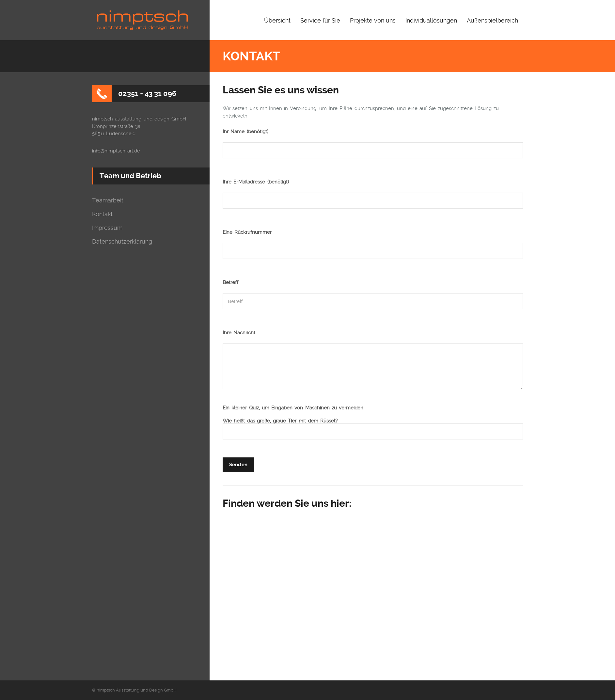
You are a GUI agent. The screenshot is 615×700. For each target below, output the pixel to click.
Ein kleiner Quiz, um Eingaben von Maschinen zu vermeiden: (293, 408)
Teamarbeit (108, 200)
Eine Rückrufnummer (247, 232)
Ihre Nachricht (239, 333)
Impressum (107, 228)
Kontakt (102, 214)
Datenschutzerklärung (122, 242)
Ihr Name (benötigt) (245, 132)
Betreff (230, 283)
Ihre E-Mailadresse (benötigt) (256, 182)
